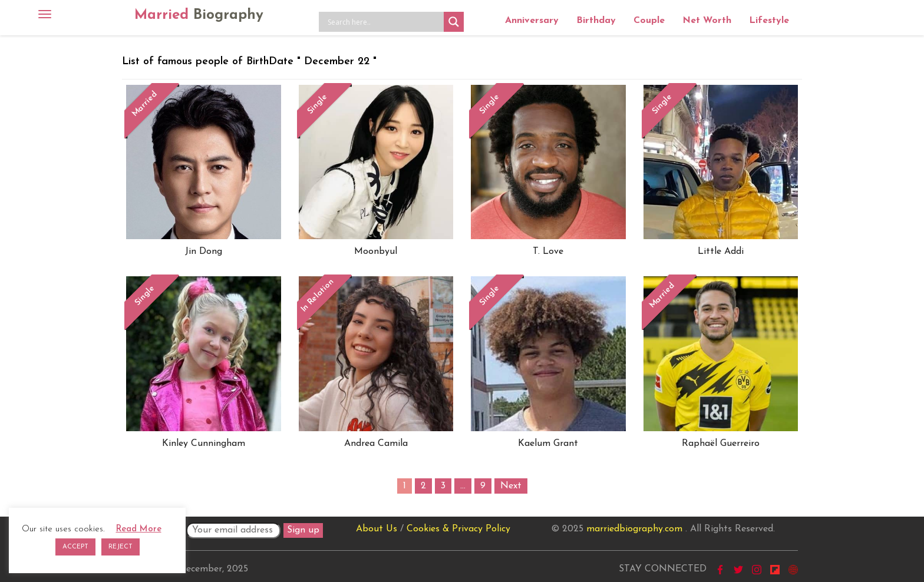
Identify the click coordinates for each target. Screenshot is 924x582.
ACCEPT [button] (75, 547)
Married (199, 15)
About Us (377, 529)
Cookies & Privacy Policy (458, 529)
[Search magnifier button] (454, 22)
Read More (139, 529)
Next (511, 486)
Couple (649, 21)
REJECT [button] (121, 547)
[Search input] (384, 22)
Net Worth (707, 21)
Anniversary (532, 21)
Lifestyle (769, 21)
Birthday (596, 21)
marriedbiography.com (634, 529)
